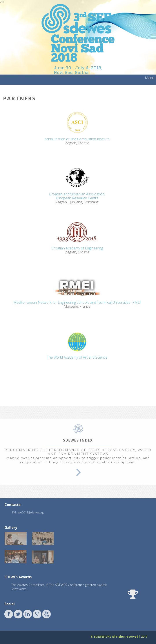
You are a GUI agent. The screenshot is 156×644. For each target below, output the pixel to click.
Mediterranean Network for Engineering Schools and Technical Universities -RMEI (77, 302)
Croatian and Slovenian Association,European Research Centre (77, 196)
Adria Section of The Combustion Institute (77, 139)
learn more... (20, 589)
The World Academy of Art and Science (77, 357)
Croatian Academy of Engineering (77, 248)
